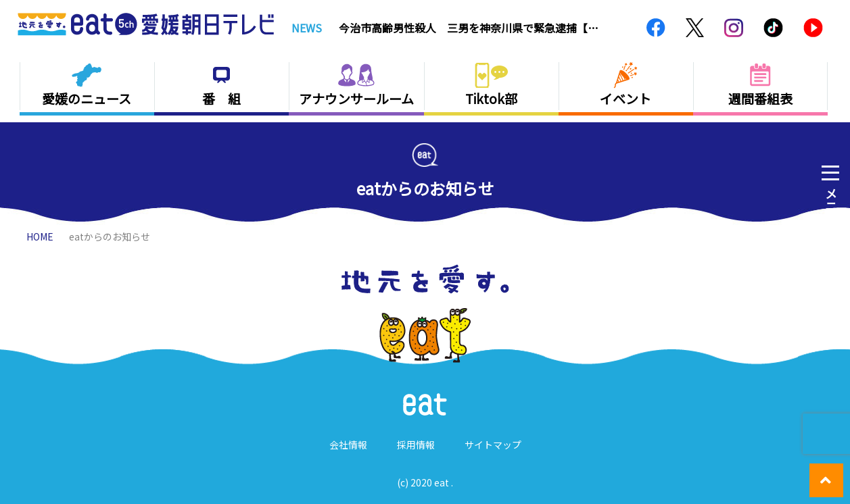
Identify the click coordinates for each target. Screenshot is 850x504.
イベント (625, 98)
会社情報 (348, 445)
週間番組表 (760, 98)
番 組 (221, 98)
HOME (40, 236)
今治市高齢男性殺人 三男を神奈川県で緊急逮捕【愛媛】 (469, 28)
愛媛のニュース (87, 98)
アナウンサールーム (356, 98)
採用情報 (416, 445)
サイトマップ (493, 445)
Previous (607, 28)
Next (622, 28)
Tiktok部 (491, 98)
